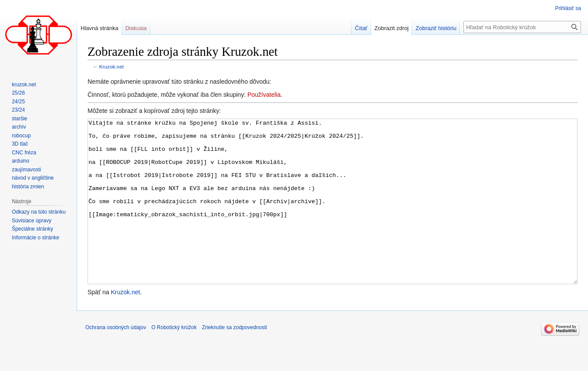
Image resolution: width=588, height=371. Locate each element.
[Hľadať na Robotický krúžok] (522, 27)
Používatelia (264, 95)
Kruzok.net (112, 66)
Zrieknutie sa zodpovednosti (234, 360)
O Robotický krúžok (174, 360)
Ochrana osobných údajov (116, 360)
